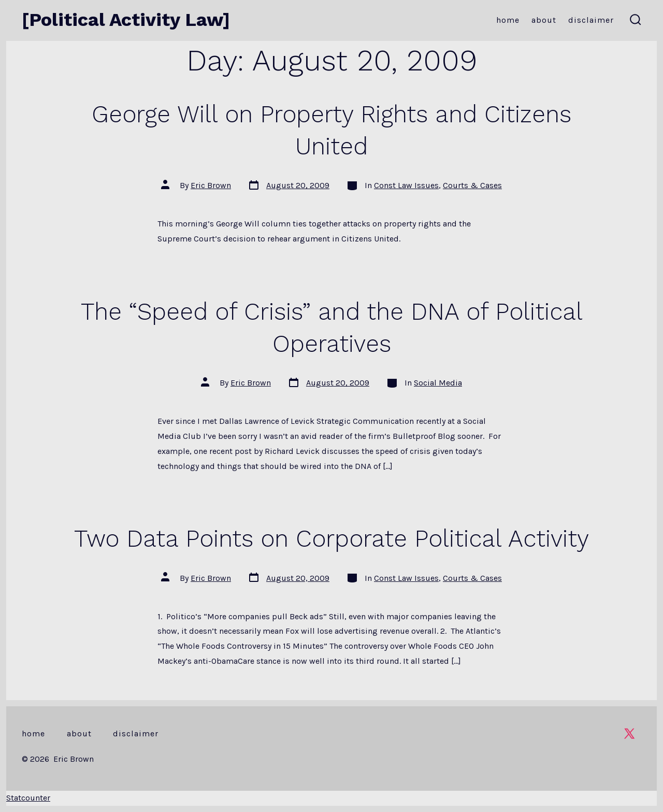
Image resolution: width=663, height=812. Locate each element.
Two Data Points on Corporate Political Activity (331, 538)
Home (508, 20)
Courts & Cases (472, 185)
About (544, 20)
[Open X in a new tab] (629, 733)
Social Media (438, 383)
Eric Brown (211, 185)
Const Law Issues (406, 185)
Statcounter (28, 798)
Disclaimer (591, 20)
